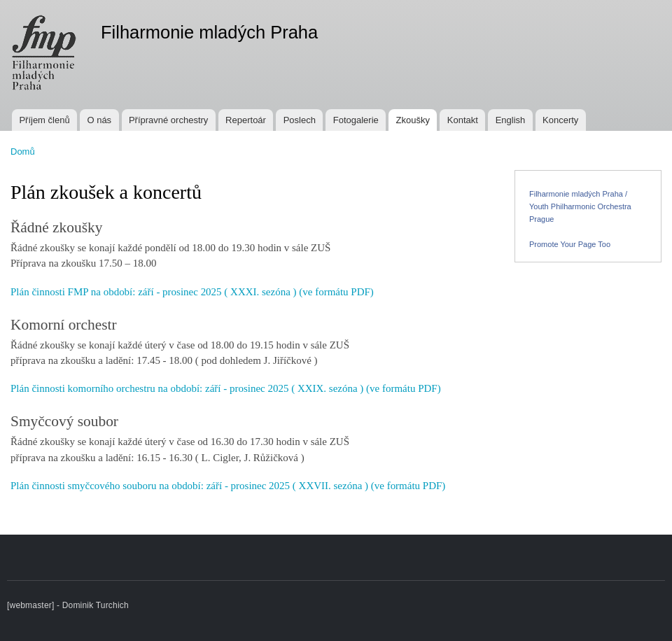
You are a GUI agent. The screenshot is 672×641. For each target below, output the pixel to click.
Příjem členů (44, 120)
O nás (99, 120)
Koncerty (560, 120)
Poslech (300, 120)
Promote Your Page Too (570, 244)
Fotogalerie (356, 120)
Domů (23, 152)
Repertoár (246, 120)
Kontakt (463, 120)
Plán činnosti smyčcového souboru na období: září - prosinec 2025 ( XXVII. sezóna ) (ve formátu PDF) (228, 486)
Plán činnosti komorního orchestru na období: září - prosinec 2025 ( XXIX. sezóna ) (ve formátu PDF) (226, 388)
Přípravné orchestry (168, 120)
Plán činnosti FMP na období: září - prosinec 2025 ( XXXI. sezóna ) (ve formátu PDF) (192, 292)
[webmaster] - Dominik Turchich (68, 605)
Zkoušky (413, 120)
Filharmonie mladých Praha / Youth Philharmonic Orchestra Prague (580, 206)
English (511, 120)
